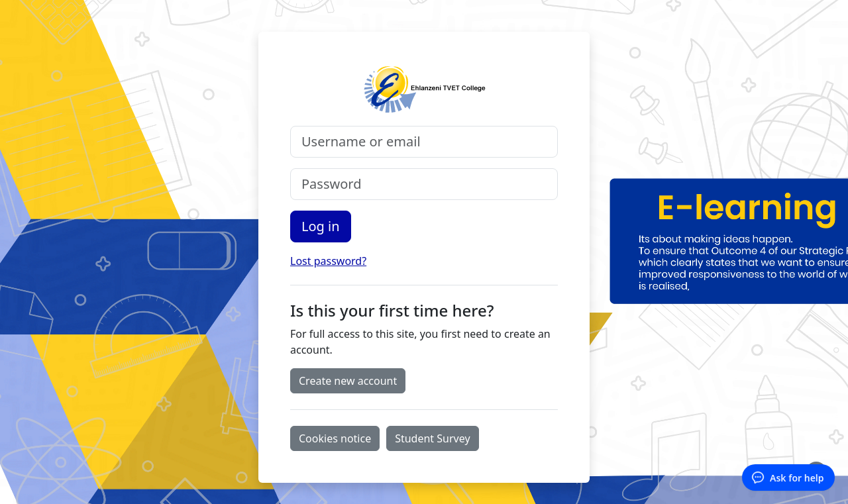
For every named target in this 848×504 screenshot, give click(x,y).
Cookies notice (335, 438)
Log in (321, 226)
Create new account (348, 381)
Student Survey (432, 438)
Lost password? (328, 261)
